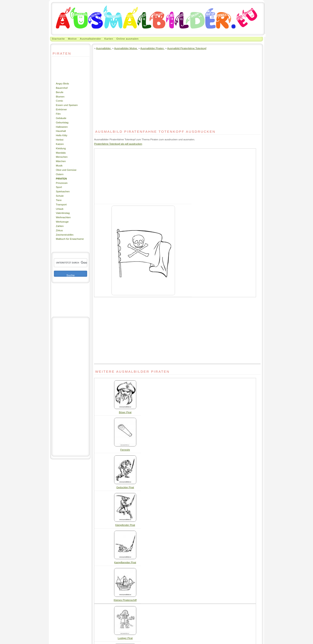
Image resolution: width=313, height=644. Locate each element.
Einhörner (61, 109)
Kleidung (61, 148)
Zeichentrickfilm (65, 235)
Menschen (62, 157)
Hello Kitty (62, 135)
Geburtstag (62, 122)
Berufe (60, 92)
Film (58, 114)
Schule (60, 196)
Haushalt (61, 131)
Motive (72, 39)
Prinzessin (62, 183)
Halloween (62, 127)
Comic (59, 101)
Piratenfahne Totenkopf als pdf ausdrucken (118, 144)
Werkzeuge (62, 222)
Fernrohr (125, 450)
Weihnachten (63, 217)
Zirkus (59, 230)
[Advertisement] (65, 69)
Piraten (61, 179)
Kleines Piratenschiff (125, 600)
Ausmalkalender (91, 39)
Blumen (60, 96)
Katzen (60, 144)
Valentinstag (63, 213)
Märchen (61, 161)
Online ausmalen (127, 39)
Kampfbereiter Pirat (125, 562)
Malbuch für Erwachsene (70, 239)
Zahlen (60, 226)
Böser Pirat (125, 412)
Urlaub (60, 209)
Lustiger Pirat (125, 638)
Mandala (61, 153)
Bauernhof (62, 88)
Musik (59, 165)
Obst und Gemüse (66, 170)
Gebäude (61, 118)
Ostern (60, 174)
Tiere (59, 200)
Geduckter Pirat (125, 487)
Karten (109, 39)
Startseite (58, 39)
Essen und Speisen (67, 105)
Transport (61, 204)
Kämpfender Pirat (125, 525)
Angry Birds (62, 83)
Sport (59, 187)
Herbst (60, 140)
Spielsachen (63, 191)
